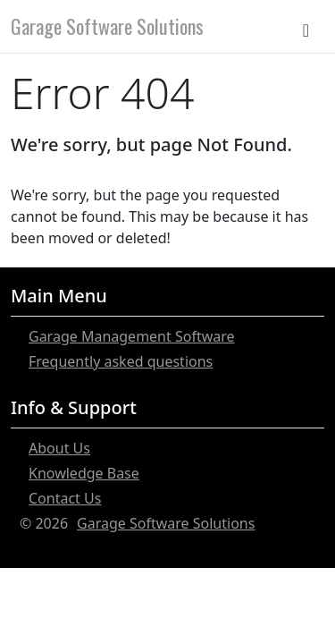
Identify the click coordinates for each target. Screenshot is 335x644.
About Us (59, 448)
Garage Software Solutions (107, 26)
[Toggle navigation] (310, 26)
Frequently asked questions (121, 361)
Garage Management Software (132, 336)
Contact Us (65, 498)
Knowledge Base (84, 473)
